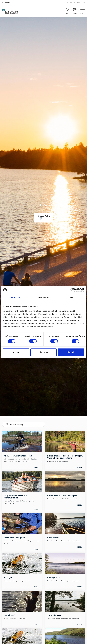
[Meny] (82, 11)
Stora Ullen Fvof (55, 615)
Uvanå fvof (9, 615)
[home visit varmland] (10, 11)
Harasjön (8, 577)
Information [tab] (43, 297)
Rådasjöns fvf (54, 577)
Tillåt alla (71, 352)
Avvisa (16, 352)
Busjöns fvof (53, 538)
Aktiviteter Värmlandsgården (18, 456)
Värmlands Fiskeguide (14, 538)
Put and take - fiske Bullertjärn (62, 496)
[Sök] (67, 11)
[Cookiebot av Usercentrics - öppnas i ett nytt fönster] (72, 290)
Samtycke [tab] (15, 297)
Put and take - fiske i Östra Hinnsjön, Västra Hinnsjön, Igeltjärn (65, 457)
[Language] (75, 11)
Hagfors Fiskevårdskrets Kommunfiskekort (16, 497)
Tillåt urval (44, 352)
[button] (44, 218)
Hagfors (6, 3)
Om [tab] (72, 297)
